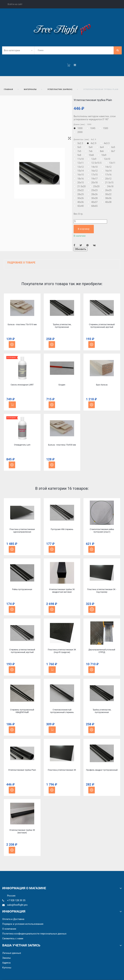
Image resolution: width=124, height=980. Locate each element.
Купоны (7, 968)
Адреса (6, 963)
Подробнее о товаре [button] (21, 263)
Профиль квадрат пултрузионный (102, 770)
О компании (9, 929)
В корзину (84, 229)
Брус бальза (102, 385)
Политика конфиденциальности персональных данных (34, 934)
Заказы (7, 958)
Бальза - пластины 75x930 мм (62, 445)
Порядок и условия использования (23, 924)
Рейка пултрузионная (22, 589)
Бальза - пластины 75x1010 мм (22, 325)
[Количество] (90, 222)
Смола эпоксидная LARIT (22, 385)
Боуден (62, 385)
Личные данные (12, 953)
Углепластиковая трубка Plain (22, 770)
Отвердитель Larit (22, 445)
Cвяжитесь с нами (13, 938)
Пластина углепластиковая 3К (62, 770)
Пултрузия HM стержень (62, 529)
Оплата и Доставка (13, 919)
